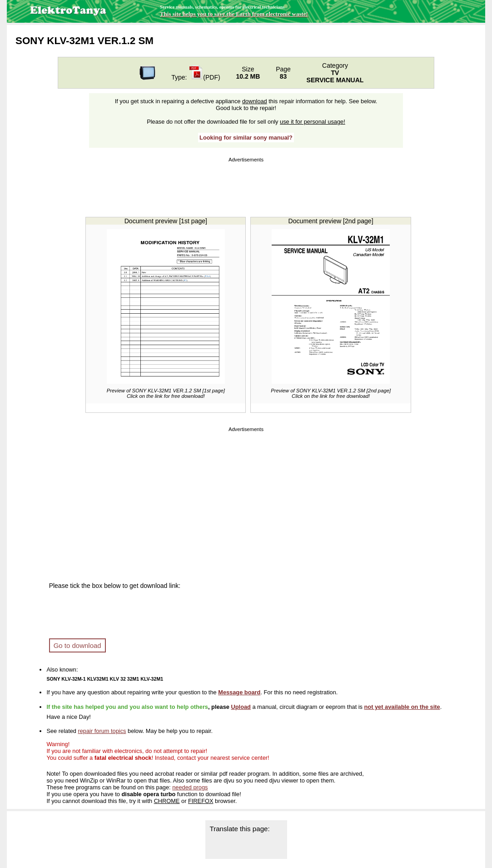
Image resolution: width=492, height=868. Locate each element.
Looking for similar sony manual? (246, 138)
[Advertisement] (246, 185)
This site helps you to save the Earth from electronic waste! (234, 14)
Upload (241, 707)
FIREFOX (201, 801)
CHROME (167, 801)
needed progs (190, 787)
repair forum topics (102, 731)
